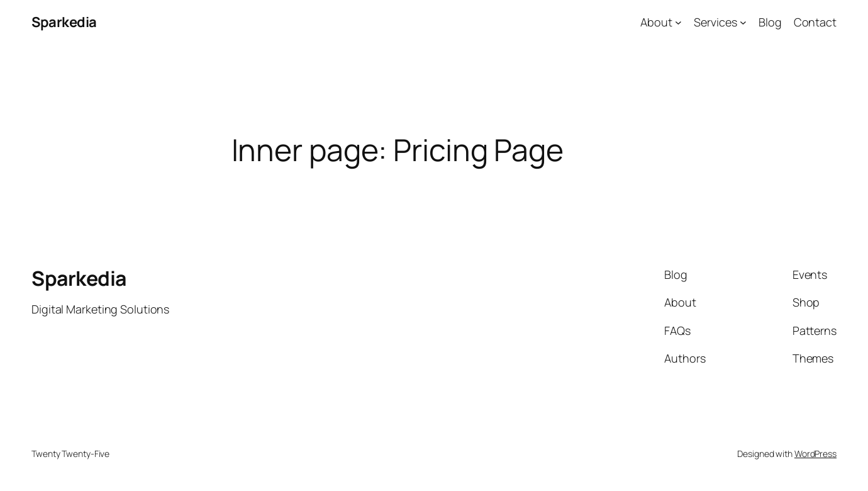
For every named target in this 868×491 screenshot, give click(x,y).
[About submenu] (678, 22)
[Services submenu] (743, 22)
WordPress (815, 454)
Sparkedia (64, 22)
